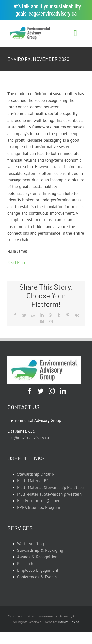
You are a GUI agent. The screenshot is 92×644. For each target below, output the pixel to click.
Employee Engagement (38, 570)
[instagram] (52, 391)
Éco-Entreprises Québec (39, 501)
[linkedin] (63, 391)
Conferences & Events (37, 577)
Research (25, 564)
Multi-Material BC (33, 481)
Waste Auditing (31, 544)
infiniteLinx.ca (68, 622)
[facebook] (30, 391)
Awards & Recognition (37, 557)
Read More (17, 263)
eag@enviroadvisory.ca (53, 13)
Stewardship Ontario (36, 474)
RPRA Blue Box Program (39, 507)
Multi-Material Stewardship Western (49, 494)
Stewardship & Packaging (40, 550)
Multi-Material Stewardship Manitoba (50, 488)
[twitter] (41, 391)
